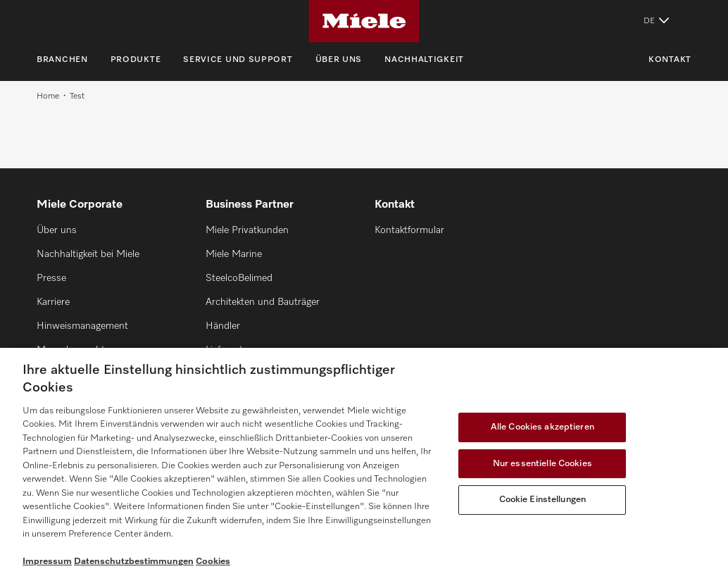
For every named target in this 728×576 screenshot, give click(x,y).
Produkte (136, 60)
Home (48, 96)
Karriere (53, 302)
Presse (51, 278)
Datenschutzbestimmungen (134, 562)
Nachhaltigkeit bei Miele (88, 254)
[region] (364, 462)
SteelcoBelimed (239, 278)
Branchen (62, 60)
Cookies (213, 562)
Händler (223, 326)
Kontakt (670, 60)
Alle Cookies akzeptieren (542, 427)
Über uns (339, 60)
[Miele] (364, 21)
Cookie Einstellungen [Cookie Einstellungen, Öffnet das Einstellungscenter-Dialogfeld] (543, 500)
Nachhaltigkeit (424, 60)
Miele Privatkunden (247, 230)
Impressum (47, 562)
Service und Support (238, 60)
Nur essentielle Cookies (542, 464)
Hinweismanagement (82, 326)
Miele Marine (234, 254)
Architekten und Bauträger (263, 302)
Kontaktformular (409, 230)
